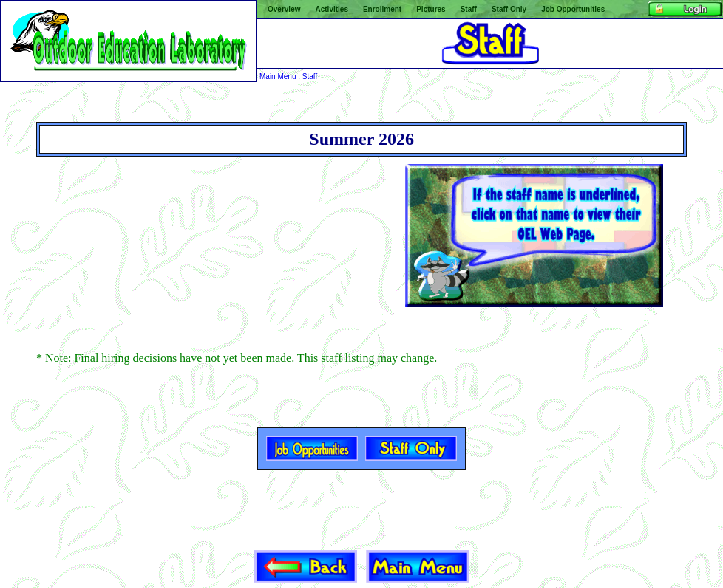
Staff (310, 76)
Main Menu (278, 76)
